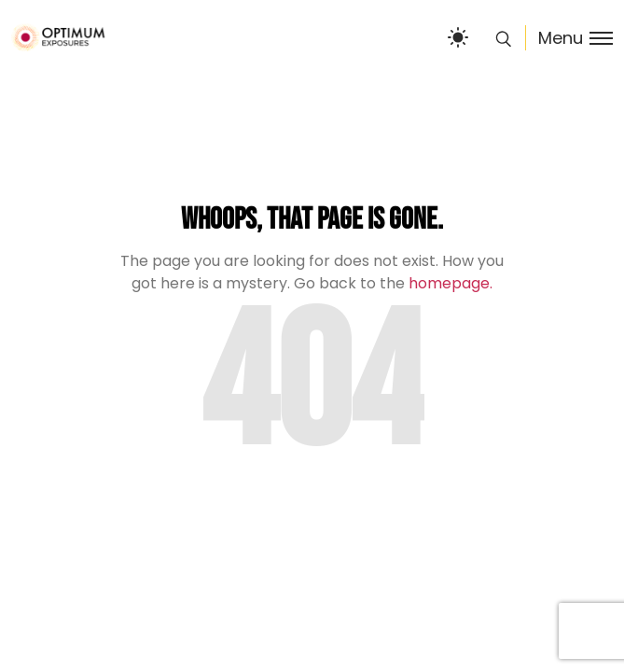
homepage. (451, 283)
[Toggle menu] (569, 38)
